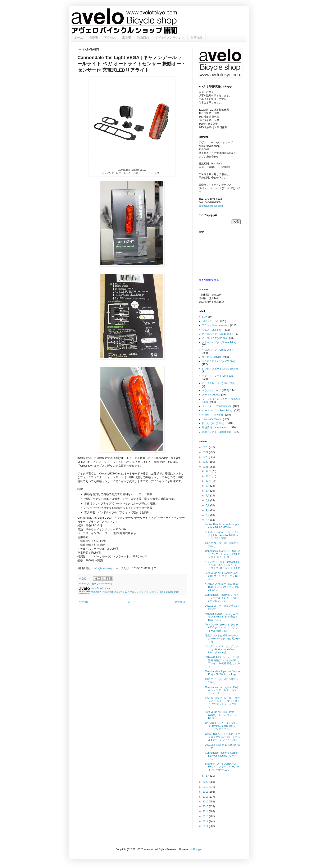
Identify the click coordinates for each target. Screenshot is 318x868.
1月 (208, 776)
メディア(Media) (211, 395)
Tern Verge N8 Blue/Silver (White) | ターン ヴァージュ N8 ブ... (222, 715)
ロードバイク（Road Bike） (218, 411)
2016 (206, 802)
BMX (205, 317)
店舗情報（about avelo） (216, 428)
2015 (206, 806)
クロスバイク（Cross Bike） (218, 350)
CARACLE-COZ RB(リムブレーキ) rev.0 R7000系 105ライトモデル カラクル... (223, 726)
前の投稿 (180, 602)
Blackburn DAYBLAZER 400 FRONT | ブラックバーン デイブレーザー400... (222, 767)
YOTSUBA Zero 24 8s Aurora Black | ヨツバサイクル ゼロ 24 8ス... (222, 587)
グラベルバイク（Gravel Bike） (220, 342)
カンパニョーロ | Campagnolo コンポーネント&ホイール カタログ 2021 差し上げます (223, 565)
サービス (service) (212, 357)
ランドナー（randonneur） (217, 406)
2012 (206, 821)
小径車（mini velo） (213, 415)
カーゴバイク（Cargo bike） (218, 334)
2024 (206, 452)
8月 (208, 491)
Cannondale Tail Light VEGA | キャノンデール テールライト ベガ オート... (222, 690)
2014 (206, 811)
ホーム (78, 37)
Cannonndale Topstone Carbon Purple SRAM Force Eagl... (222, 673)
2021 (206, 467)
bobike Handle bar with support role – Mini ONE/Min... (222, 526)
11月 (209, 476)
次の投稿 (83, 602)
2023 (206, 457)
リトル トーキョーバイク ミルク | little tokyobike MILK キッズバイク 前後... (222, 535)
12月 (209, 471)
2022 (206, 462)
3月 (208, 515)
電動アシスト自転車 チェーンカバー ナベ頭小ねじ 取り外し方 (222, 639)
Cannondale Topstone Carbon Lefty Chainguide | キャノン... (222, 756)
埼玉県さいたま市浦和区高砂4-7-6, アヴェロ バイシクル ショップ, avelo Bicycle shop (135, 592)
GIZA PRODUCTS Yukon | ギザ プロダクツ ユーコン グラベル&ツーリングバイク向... (223, 737)
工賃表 (127, 37)
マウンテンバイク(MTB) (215, 390)
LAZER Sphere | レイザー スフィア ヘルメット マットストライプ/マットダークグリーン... (222, 703)
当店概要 (197, 37)
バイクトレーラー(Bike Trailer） (220, 383)
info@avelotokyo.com (107, 568)
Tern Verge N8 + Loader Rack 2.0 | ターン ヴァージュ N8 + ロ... (223, 576)
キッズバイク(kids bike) (215, 338)
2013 (206, 816)
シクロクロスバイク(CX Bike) (219, 361)
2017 (206, 797)
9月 (208, 486)
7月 (208, 496)
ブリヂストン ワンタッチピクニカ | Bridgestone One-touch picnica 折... (222, 649)
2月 (208, 520)
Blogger (198, 849)
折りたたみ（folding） (214, 423)
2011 (206, 826)
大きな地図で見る (209, 280)
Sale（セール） (211, 321)
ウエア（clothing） (212, 330)
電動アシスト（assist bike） (218, 432)
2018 (206, 792)
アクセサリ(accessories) (99, 584)
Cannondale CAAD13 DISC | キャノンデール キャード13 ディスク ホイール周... (223, 554)
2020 (206, 782)
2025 (206, 447)
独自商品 (143, 37)
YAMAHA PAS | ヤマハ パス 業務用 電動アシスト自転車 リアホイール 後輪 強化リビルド (222, 662)
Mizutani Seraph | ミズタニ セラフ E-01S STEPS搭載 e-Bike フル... (222, 617)
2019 (206, 787)
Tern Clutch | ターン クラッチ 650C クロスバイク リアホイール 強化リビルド (222, 628)
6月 (208, 500)
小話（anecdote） (212, 419)
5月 (208, 505)
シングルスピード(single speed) (220, 369)
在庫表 (94, 37)
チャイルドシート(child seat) (218, 376)
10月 (209, 481)
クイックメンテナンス (170, 37)
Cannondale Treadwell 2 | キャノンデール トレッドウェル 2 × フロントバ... (222, 598)
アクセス (110, 37)
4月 (208, 510)
